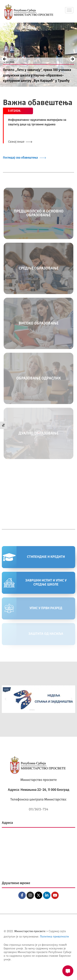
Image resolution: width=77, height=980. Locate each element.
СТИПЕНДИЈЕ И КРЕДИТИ (46, 557)
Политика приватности (54, 937)
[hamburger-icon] (69, 10)
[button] (5, 699)
